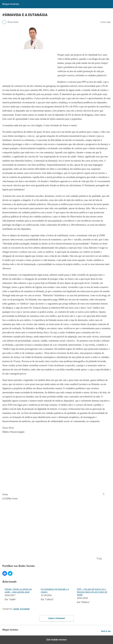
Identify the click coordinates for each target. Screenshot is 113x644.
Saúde (16, 609)
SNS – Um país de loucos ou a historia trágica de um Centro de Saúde (92, 592)
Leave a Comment (57, 618)
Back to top (106, 631)
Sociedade (25, 609)
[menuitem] (21, 596)
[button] (5, 573)
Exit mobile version (56, 640)
